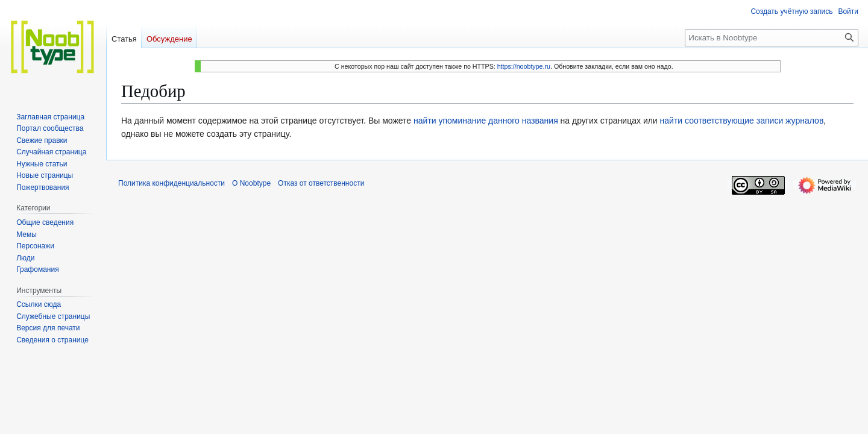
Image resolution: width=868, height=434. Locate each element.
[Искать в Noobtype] (772, 38)
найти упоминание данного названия (486, 121)
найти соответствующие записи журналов (742, 121)
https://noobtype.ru (524, 66)
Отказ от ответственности (321, 183)
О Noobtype (251, 183)
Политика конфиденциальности (171, 183)
